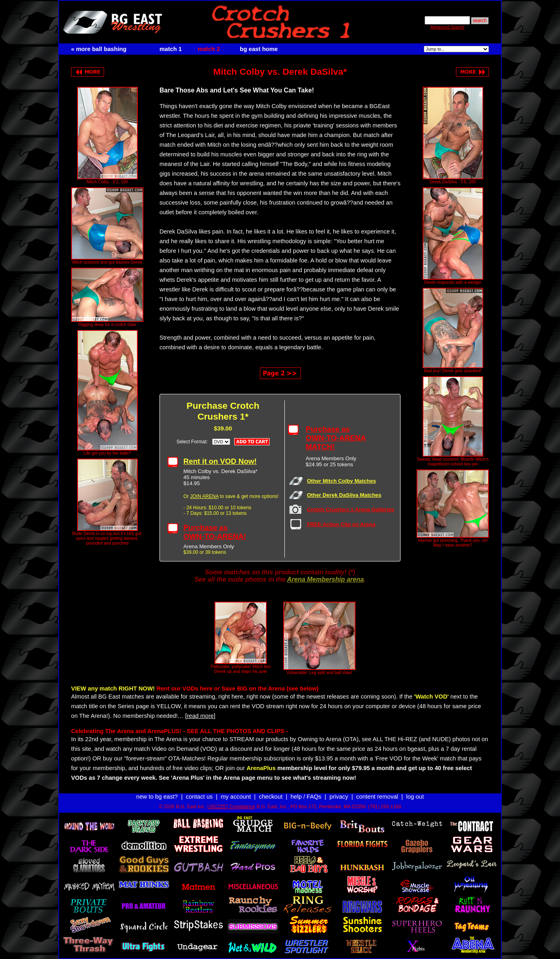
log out (415, 797)
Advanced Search (447, 27)
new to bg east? (157, 797)
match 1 (171, 49)
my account (236, 797)
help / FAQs (306, 797)
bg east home (259, 49)
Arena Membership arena (325, 579)
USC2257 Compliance (231, 807)
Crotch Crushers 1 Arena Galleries (351, 509)
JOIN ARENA (204, 496)
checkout (271, 797)
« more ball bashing (99, 49)
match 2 (209, 49)
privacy (339, 797)
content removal (377, 797)
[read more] (200, 716)
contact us (199, 797)
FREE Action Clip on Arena (341, 524)
